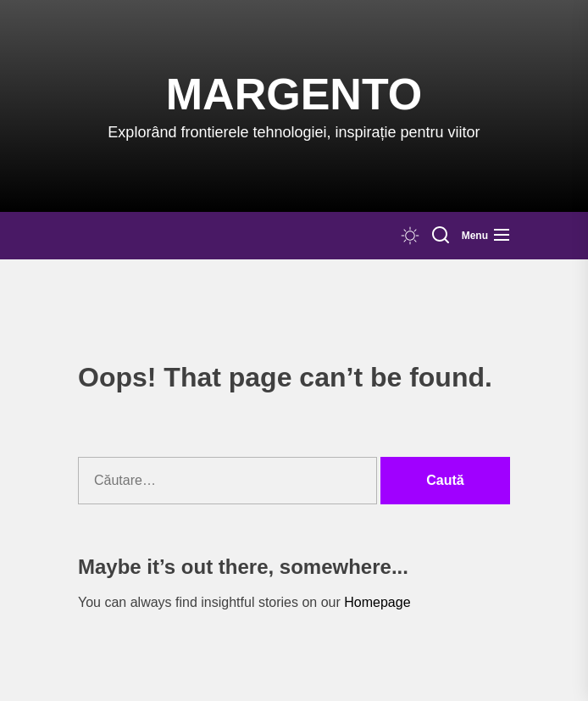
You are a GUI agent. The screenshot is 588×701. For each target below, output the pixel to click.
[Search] (441, 236)
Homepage (377, 602)
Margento (294, 94)
